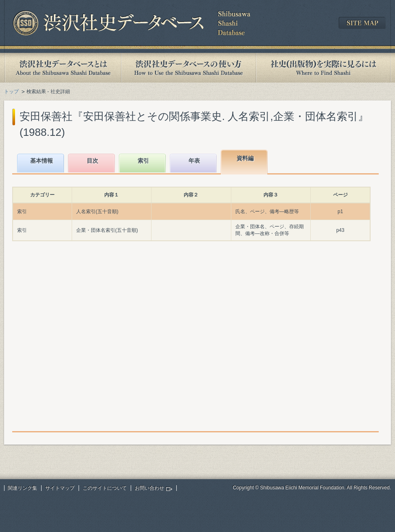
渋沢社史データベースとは (63, 68)
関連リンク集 (22, 488)
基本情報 (42, 161)
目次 (92, 161)
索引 (143, 161)
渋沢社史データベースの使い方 (189, 68)
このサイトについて (105, 488)
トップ (11, 92)
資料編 (245, 158)
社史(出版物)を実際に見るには (323, 68)
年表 (194, 161)
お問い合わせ (149, 488)
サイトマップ (60, 488)
